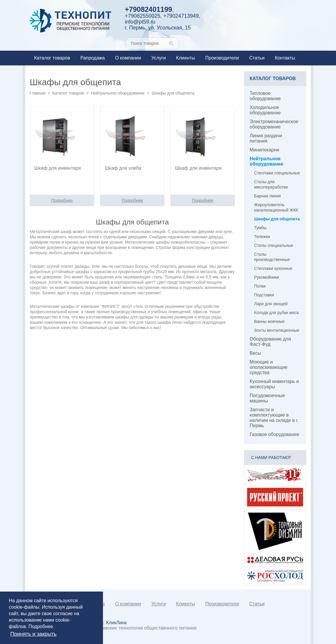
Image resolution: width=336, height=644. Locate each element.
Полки (260, 286)
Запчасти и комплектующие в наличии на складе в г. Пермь (274, 418)
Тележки (262, 237)
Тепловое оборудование (265, 96)
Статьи (257, 58)
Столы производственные (272, 257)
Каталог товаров (52, 58)
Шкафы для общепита (277, 219)
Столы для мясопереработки (271, 184)
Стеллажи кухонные (273, 268)
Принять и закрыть (33, 634)
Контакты (285, 58)
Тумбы (260, 228)
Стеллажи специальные (277, 173)
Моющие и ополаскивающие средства (269, 367)
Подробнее (41, 626)
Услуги (158, 58)
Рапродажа (93, 58)
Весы (256, 353)
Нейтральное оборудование (118, 93)
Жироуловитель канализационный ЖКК (276, 207)
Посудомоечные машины (267, 398)
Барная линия (268, 196)
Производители (222, 58)
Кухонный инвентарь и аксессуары (274, 384)
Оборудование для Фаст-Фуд (271, 342)
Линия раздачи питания (266, 138)
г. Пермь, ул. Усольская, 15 (158, 28)
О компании (128, 58)
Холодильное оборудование (265, 110)
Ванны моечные (270, 321)
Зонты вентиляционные (277, 330)
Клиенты (186, 58)
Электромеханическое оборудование (274, 124)
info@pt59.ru (140, 22)
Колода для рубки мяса (277, 313)
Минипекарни (265, 150)
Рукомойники (267, 277)
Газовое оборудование (275, 434)
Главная (38, 93)
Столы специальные (274, 245)
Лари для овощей (271, 304)
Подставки (264, 295)
